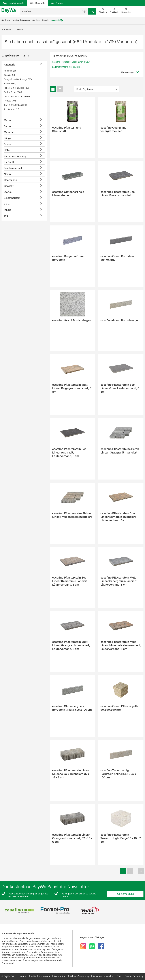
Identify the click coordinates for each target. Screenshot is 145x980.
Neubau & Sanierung (21, 20)
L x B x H (9, 162)
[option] (19, 910)
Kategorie (10, 65)
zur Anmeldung (125, 894)
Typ (6, 216)
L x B (7, 204)
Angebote (56, 20)
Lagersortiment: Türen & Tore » (67, 67)
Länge (8, 138)
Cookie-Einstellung (134, 976)
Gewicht (9, 186)
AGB (33, 976)
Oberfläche (10, 180)
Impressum (45, 976)
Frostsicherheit (13, 168)
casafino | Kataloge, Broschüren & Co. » (71, 62)
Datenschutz (60, 976)
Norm (7, 174)
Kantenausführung (15, 156)
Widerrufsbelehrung (80, 976)
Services (36, 20)
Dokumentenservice (103, 976)
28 (141, 871)
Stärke (8, 192)
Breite (7, 144)
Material (9, 132)
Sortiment (6, 20)
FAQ (119, 976)
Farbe (7, 126)
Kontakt (46, 20)
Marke (8, 120)
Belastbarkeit (12, 198)
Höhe (7, 150)
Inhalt (7, 210)
